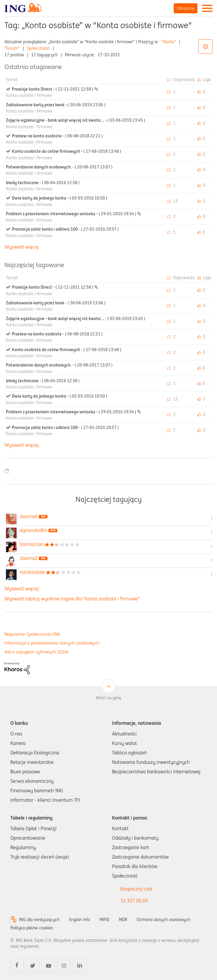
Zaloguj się (186, 8)
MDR (123, 920)
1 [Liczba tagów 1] (212, 560)
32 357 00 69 (134, 901)
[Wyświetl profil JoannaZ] (29, 558)
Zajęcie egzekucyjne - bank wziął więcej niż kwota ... (76, 120)
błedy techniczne (43, 183)
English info (80, 920)
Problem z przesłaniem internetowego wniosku (72, 214)
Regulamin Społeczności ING (32, 634)
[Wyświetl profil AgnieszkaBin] (33, 530)
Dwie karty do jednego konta (60, 198)
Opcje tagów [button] (205, 46)
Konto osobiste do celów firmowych (67, 151)
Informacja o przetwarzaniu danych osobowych (52, 643)
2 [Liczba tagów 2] (212, 546)
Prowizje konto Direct (53, 89)
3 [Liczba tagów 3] (212, 519)
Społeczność (38, 48)
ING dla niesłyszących (39, 920)
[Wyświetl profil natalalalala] (32, 572)
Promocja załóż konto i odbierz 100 (65, 229)
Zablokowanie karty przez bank (56, 105)
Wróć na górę (108, 698)
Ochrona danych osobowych (163, 920)
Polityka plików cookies (32, 928)
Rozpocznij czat (137, 889)
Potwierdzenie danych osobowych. (59, 167)
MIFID (104, 920)
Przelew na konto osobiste (57, 136)
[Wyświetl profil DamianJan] (32, 544)
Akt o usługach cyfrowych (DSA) (37, 652)
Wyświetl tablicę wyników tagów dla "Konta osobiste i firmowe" (72, 599)
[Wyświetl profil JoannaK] (29, 516)
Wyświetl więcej (22, 247)
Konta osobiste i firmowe (29, 95)
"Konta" (169, 42)
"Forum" (12, 48)
